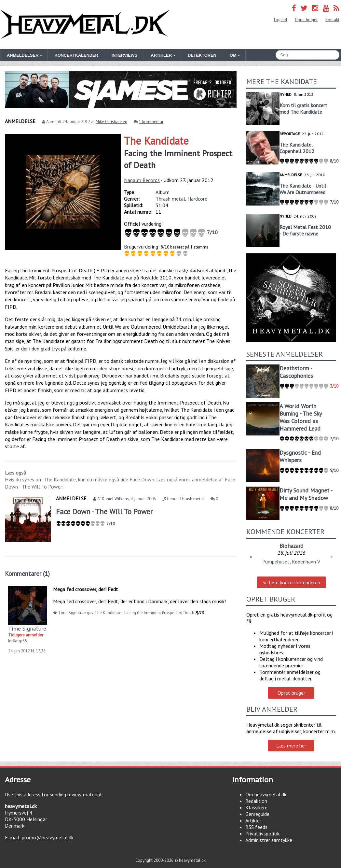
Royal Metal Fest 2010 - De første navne (305, 230)
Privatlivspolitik (262, 833)
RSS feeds (256, 827)
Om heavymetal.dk (266, 794)
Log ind (280, 20)
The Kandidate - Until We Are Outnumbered (303, 189)
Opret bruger (306, 20)
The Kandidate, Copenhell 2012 (297, 148)
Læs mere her (291, 746)
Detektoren (202, 55)
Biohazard (291, 546)
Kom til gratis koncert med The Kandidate (303, 108)
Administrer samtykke (269, 840)
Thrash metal (170, 199)
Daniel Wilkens (115, 499)
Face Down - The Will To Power (104, 512)
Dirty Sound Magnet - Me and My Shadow (306, 494)
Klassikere (256, 807)
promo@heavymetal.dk (48, 837)
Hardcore (197, 199)
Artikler (253, 820)
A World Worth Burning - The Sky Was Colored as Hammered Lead (300, 417)
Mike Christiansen (111, 122)
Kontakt (332, 20)
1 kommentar (151, 122)
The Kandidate (156, 141)
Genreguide (257, 814)
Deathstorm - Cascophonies (296, 372)
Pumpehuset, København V (291, 562)
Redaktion (256, 801)
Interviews (124, 55)
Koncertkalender (76, 55)
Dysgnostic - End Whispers (300, 456)
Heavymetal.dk (85, 25)
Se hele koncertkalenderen (291, 582)
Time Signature (27, 628)
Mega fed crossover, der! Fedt (86, 589)
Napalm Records (142, 180)
